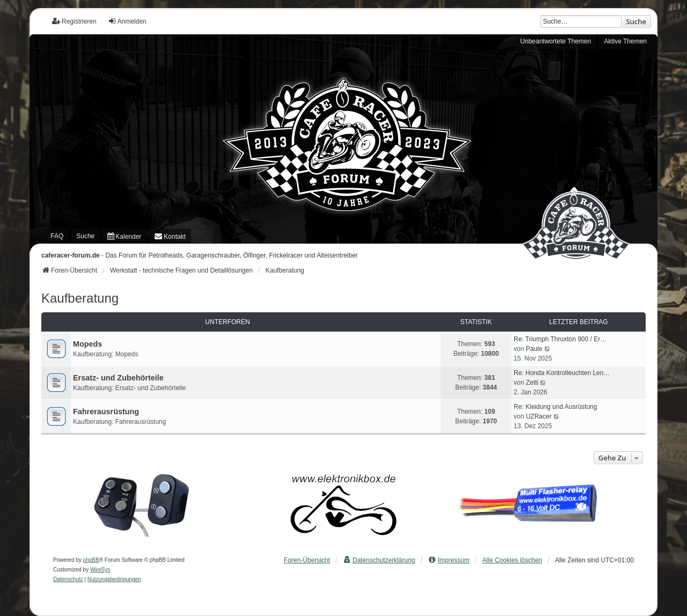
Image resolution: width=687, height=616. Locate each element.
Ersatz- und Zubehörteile (118, 378)
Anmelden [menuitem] (127, 21)
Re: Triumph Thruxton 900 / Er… (560, 339)
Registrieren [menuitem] (74, 21)
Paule (534, 349)
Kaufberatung (80, 298)
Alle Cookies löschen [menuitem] (512, 560)
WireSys (100, 570)
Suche (636, 21)
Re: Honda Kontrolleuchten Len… (562, 373)
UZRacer (539, 416)
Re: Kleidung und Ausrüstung (555, 407)
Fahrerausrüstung (106, 412)
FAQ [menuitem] (57, 236)
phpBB (91, 560)
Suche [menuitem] (85, 236)
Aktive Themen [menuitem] (625, 41)
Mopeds (87, 344)
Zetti (532, 383)
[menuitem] (124, 236)
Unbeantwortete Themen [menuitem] (556, 41)
